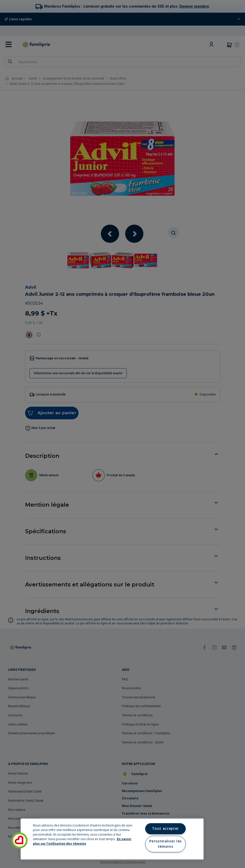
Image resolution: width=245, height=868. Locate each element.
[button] (20, 840)
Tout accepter (165, 828)
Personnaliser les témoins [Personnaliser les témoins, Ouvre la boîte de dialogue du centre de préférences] (165, 844)
